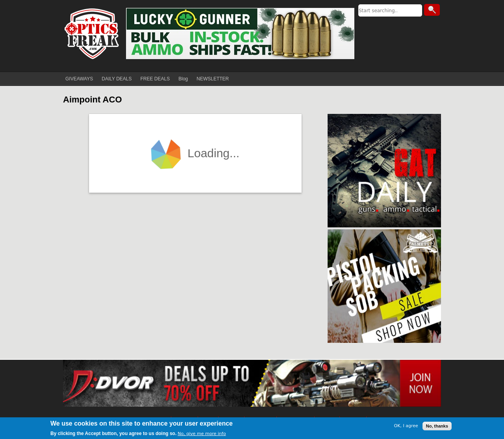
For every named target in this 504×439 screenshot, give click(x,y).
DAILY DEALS (117, 79)
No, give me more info (202, 434)
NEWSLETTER (213, 79)
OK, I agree (406, 426)
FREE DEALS (155, 79)
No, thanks (437, 426)
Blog (183, 79)
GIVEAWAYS (79, 79)
